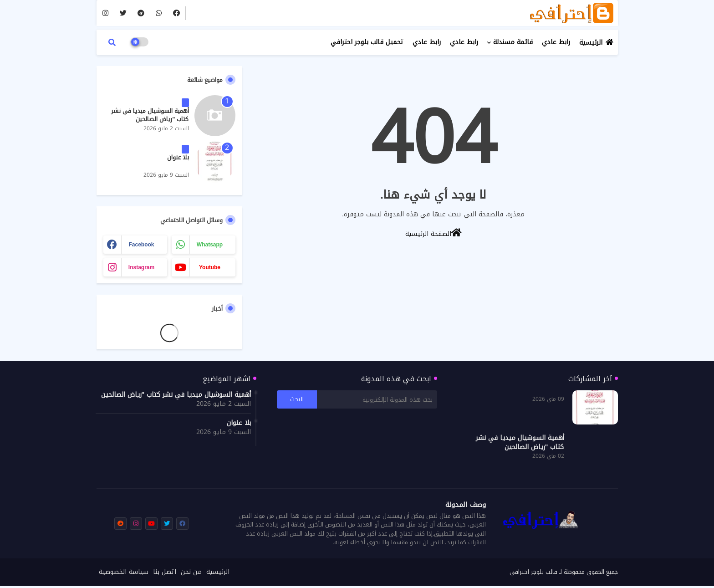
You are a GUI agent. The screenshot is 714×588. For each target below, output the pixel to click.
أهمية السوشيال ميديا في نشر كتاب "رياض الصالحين (150, 115)
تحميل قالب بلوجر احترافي (367, 42)
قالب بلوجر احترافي (533, 572)
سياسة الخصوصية (124, 572)
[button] (112, 42)
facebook (141, 245)
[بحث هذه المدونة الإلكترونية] (377, 399)
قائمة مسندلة (513, 42)
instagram (141, 267)
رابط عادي (556, 42)
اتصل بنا (165, 572)
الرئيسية (591, 43)
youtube (210, 267)
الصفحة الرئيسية (433, 233)
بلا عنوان (178, 158)
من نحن (191, 572)
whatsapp (210, 245)
